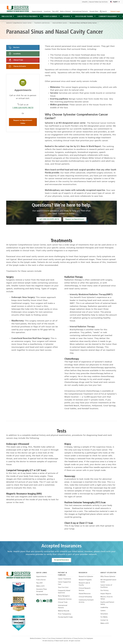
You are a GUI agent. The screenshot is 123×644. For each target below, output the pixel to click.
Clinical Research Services (85, 589)
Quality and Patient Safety (107, 603)
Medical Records (64, 611)
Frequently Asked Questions (64, 592)
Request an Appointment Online (23, 122)
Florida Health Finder (65, 617)
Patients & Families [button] (50, 17)
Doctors (14, 47)
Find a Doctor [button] (7, 17)
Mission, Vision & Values (106, 598)
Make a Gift (40, 586)
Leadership (104, 608)
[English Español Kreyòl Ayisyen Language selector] (115, 2)
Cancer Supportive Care (64, 583)
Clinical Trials (16, 60)
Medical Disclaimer (36, 638)
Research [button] (66, 17)
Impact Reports (106, 594)
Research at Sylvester (86, 577)
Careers (103, 611)
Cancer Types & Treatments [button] (28, 17)
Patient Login (114, 12)
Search (103, 12)
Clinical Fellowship (85, 597)
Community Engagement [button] (108, 17)
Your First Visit (63, 588)
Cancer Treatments (64, 579)
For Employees (89, 638)
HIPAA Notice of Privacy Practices (74, 638)
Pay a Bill (55, 12)
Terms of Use (46, 638)
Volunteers (104, 614)
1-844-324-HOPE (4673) (23, 108)
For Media (104, 617)
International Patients (80, 12)
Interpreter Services (65, 599)
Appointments (37, 12)
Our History (104, 591)
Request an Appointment (75, 219)
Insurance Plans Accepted (42, 590)
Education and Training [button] (84, 17)
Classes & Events (17, 66)
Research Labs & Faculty (84, 584)
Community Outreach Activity (86, 601)
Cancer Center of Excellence (106, 586)
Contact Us (104, 620)
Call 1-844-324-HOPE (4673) (49, 219)
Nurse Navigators (64, 596)
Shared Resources (85, 594)
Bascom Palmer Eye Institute (98, 2)
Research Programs (85, 580)
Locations (47, 12)
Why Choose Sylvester (108, 577)
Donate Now (94, 12)
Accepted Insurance (61, 560)
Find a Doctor (41, 580)
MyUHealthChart (42, 595)
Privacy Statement (57, 638)
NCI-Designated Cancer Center (108, 581)
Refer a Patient (65, 12)
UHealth (85, 2)
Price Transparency (64, 614)
